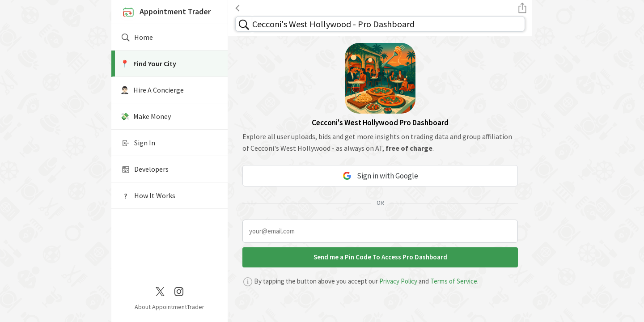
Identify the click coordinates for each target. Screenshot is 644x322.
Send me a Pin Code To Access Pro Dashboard (380, 257)
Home (137, 38)
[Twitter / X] (160, 291)
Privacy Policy (398, 281)
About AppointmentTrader (169, 307)
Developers (144, 169)
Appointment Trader (165, 13)
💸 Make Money (146, 116)
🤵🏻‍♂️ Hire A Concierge (152, 90)
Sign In (138, 143)
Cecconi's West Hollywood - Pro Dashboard (333, 24)
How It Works (148, 196)
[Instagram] (179, 291)
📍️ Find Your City (148, 64)
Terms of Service (454, 281)
